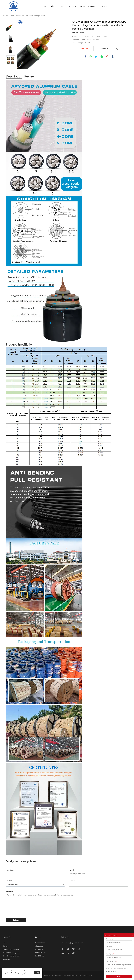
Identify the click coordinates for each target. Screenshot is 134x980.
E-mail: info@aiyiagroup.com (72, 943)
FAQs (5, 946)
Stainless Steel (41, 953)
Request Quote (82, 49)
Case (74, 6)
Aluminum (39, 946)
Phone (72, 881)
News (83, 6)
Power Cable (21, 16)
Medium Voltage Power (36, 16)
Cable (12, 16)
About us (64, 6)
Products (53, 6)
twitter (96, 57)
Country (9, 881)
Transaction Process (11, 949)
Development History (11, 956)
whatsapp (102, 57)
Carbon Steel (40, 943)
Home (44, 6)
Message (9, 891)
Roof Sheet (39, 956)
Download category (11, 953)
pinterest (107, 57)
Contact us (92, 6)
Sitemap (7, 959)
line (91, 57)
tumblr (113, 57)
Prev (10, 19)
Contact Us (104, 49)
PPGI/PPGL (39, 949)
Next (10, 67)
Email (72, 870)
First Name (10, 870)
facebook (85, 57)
